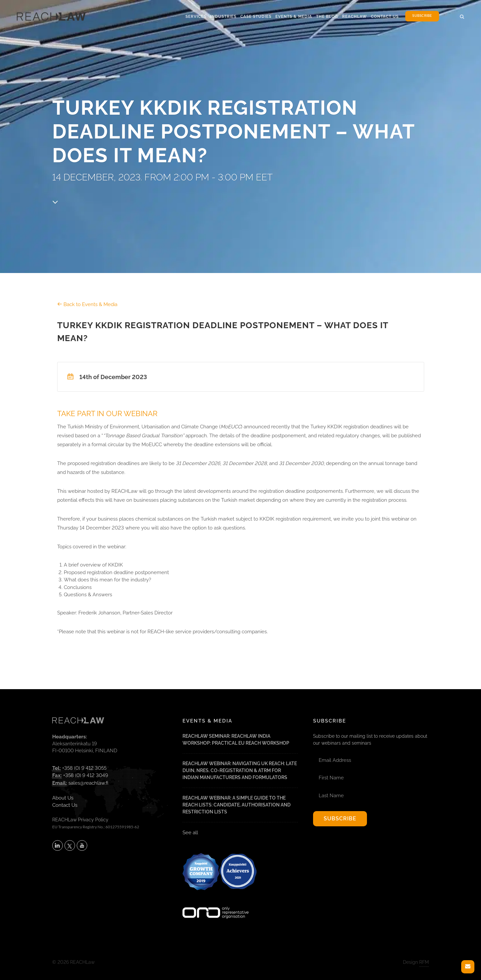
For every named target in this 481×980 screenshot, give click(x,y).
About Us (63, 798)
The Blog (327, 17)
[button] (462, 16)
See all (190, 833)
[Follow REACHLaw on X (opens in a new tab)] (70, 845)
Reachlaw (355, 17)
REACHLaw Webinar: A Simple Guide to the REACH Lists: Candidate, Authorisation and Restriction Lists (237, 805)
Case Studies (256, 17)
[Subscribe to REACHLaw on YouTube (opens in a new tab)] (82, 845)
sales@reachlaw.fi (88, 783)
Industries (223, 17)
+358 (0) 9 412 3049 (86, 775)
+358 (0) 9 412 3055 (84, 768)
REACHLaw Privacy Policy (80, 820)
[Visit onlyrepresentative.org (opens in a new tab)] (216, 904)
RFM (424, 962)
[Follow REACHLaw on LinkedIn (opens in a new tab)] (58, 845)
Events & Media (294, 17)
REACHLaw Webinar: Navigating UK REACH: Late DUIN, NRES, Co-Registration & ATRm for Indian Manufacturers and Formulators (240, 770)
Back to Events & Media (87, 304)
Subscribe (422, 16)
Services (196, 17)
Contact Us (385, 17)
